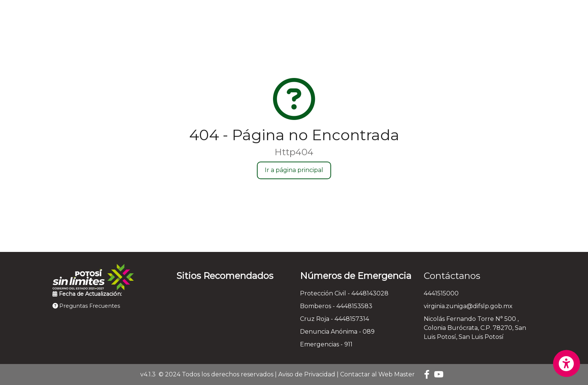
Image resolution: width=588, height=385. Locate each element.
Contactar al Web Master (377, 374)
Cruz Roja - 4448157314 (334, 319)
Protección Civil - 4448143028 (344, 293)
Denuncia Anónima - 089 (337, 332)
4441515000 (441, 293)
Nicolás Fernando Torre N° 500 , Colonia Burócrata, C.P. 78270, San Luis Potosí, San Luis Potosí (475, 328)
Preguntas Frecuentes (86, 306)
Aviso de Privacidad (307, 374)
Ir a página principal (294, 170)
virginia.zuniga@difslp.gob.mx (468, 306)
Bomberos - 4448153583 (336, 306)
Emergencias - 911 (326, 344)
